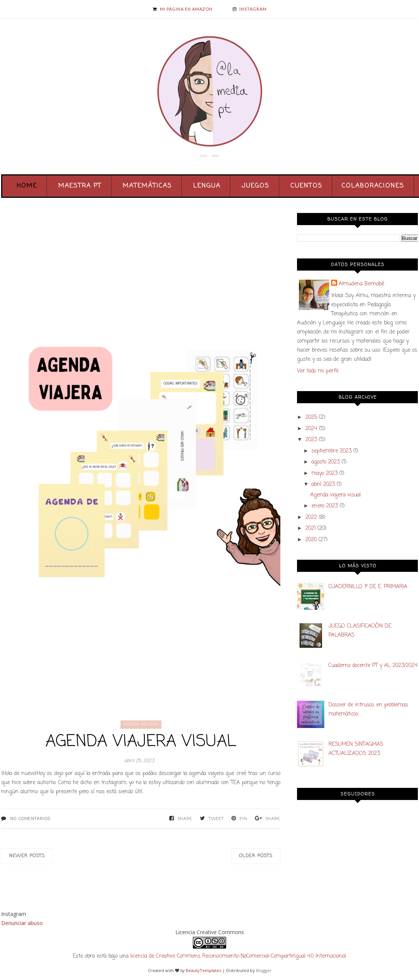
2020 (311, 540)
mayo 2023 (324, 474)
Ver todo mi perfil (318, 371)
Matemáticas (147, 186)
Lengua (207, 186)
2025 (311, 417)
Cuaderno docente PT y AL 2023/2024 (373, 666)
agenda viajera (141, 724)
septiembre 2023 (331, 451)
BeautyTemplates (203, 970)
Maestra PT (80, 186)
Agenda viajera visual (141, 742)
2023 (311, 440)
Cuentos (306, 186)
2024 (311, 429)
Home (27, 186)
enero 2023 (325, 506)
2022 (311, 517)
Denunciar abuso (22, 923)
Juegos (256, 186)
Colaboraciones (373, 186)
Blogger (264, 970)
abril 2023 (323, 485)
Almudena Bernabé (361, 284)
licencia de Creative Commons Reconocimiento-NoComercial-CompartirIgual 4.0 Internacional (238, 956)
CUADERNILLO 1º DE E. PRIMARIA (368, 587)
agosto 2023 (326, 462)
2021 (310, 528)
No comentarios (30, 819)
